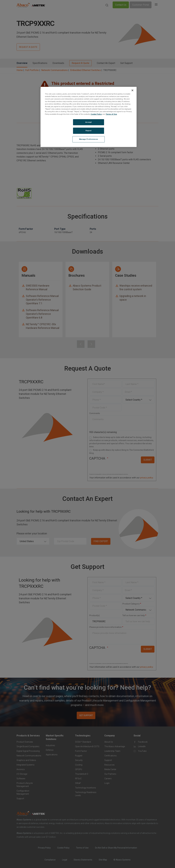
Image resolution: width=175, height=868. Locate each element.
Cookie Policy (96, 114)
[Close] (132, 90)
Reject (88, 131)
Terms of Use (111, 114)
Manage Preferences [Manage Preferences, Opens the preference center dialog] (89, 139)
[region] (89, 117)
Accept (89, 122)
